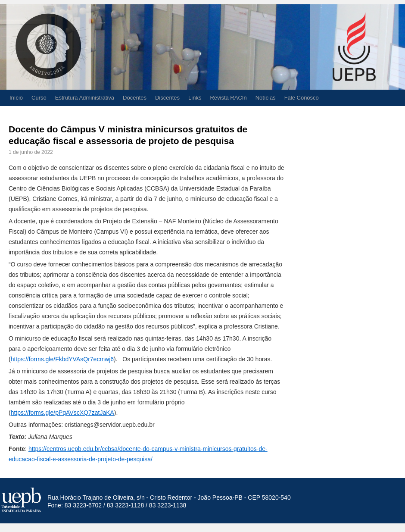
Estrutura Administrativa (85, 98)
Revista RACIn (228, 98)
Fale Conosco (302, 98)
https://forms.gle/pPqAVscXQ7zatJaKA (62, 413)
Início (16, 98)
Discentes (167, 98)
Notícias (266, 98)
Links (195, 98)
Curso (39, 98)
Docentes (135, 98)
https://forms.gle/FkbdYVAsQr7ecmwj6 (62, 359)
